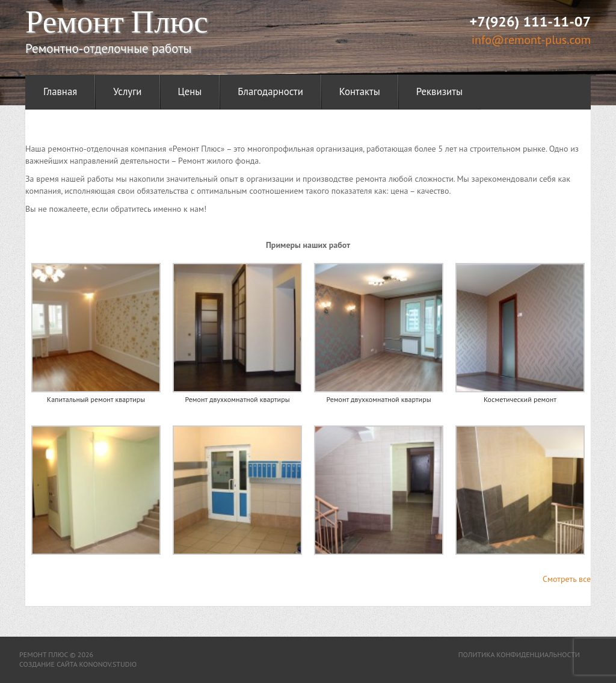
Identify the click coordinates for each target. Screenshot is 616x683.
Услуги (127, 91)
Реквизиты (439, 91)
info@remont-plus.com (531, 40)
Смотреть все (567, 579)
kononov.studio (108, 664)
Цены (190, 91)
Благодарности (270, 91)
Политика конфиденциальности (519, 654)
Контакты (360, 91)
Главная (60, 91)
